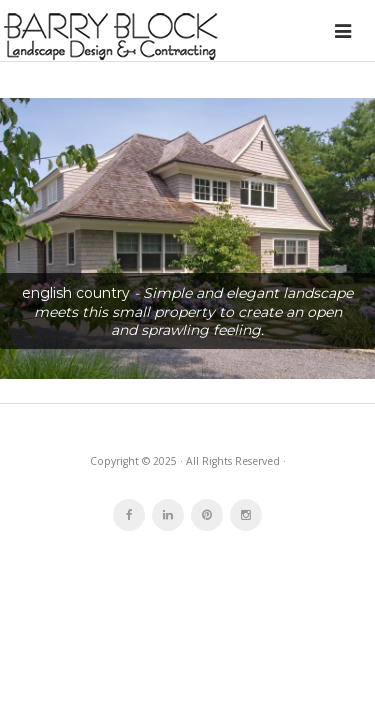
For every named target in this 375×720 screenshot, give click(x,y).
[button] (187, 238)
